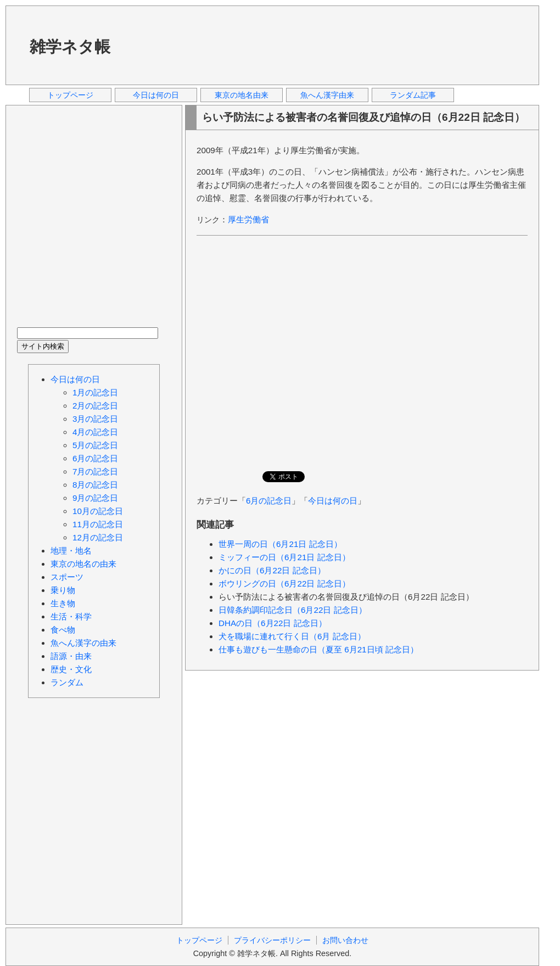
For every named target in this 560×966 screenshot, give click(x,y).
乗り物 (63, 590)
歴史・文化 (71, 669)
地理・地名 (71, 551)
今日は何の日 (156, 95)
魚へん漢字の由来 (83, 643)
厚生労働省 (248, 219)
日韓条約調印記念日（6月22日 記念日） (293, 610)
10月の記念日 (98, 511)
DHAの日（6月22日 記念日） (273, 623)
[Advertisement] (167, 45)
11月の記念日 (98, 524)
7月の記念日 (95, 471)
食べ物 (63, 630)
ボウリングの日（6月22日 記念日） (284, 583)
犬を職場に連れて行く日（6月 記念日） (292, 636)
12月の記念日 (98, 537)
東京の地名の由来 (83, 564)
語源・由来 (71, 656)
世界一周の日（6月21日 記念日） (280, 544)
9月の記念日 (95, 498)
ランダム (67, 682)
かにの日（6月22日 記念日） (272, 570)
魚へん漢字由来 (327, 95)
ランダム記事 (413, 95)
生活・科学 (71, 616)
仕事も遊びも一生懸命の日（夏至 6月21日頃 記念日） (318, 649)
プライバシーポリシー (272, 940)
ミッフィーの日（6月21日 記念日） (284, 557)
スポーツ (67, 577)
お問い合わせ (345, 940)
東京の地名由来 (242, 95)
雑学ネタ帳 (70, 47)
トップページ (70, 95)
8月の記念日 (95, 485)
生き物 (63, 603)
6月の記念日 (269, 501)
